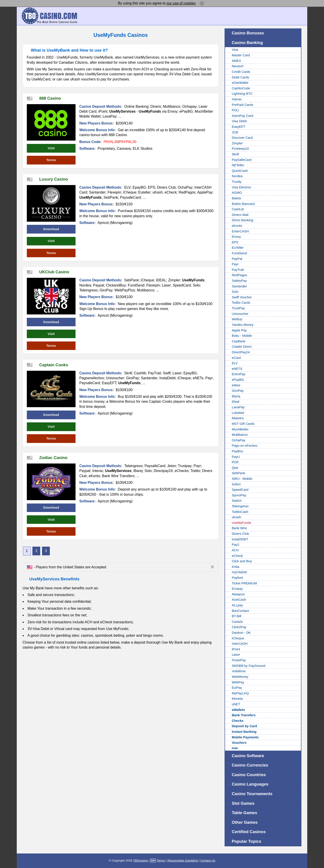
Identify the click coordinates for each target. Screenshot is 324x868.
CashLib (238, 209)
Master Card (241, 55)
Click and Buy (242, 561)
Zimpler (237, 143)
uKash (236, 517)
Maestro (238, 418)
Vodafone (239, 671)
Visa (235, 50)
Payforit (237, 578)
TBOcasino (140, 861)
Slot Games (243, 803)
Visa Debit (239, 121)
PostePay (239, 660)
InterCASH (240, 644)
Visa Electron (241, 187)
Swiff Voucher (242, 297)
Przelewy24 (240, 149)
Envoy (236, 237)
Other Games (245, 822)
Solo (235, 292)
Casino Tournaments (252, 794)
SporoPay (239, 495)
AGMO (237, 193)
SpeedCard (240, 490)
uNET (236, 704)
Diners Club (240, 534)
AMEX (236, 61)
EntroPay (239, 374)
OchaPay (239, 440)
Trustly (237, 182)
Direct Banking (242, 220)
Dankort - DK (241, 633)
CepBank (239, 341)
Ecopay (237, 589)
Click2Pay (239, 627)
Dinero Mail (240, 215)
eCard (236, 358)
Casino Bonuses (248, 33)
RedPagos (239, 275)
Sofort (236, 484)
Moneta (237, 699)
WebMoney (240, 677)
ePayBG (238, 380)
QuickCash (240, 171)
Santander (239, 286)
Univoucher (240, 314)
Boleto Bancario (243, 204)
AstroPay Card (242, 116)
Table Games (244, 813)
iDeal (236, 402)
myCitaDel (239, 572)
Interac (237, 99)
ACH (235, 550)
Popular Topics (246, 841)
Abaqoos (238, 594)
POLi (235, 110)
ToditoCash (240, 512)
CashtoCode (241, 88)
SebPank (238, 473)
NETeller (238, 165)
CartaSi (237, 622)
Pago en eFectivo (245, 446)
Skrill (235, 154)
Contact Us (208, 861)
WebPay (238, 682)
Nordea (237, 176)
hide (235, 748)
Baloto (236, 198)
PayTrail (238, 270)
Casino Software (248, 756)
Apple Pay (239, 330)
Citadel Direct (242, 347)
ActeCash (239, 600)
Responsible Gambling (183, 861)
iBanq (236, 396)
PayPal (237, 259)
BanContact (240, 611)
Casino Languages (250, 784)
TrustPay (238, 308)
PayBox (237, 451)
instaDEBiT (240, 539)
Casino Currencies (250, 765)
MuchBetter (240, 429)
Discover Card (242, 138)
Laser (236, 655)
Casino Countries (249, 775)
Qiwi (235, 468)
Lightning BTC (242, 94)
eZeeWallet (240, 83)
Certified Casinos (249, 832)
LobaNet (238, 413)
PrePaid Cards (242, 105)
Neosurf (238, 66)
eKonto (237, 226)
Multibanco (240, 435)
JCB (235, 132)
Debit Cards (240, 77)
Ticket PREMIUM (244, 583)
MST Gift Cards (243, 424)
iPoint (236, 649)
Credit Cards (241, 72)
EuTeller (238, 248)
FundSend (239, 253)
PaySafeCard (242, 160)
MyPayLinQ (240, 693)
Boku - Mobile (242, 336)
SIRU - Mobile (242, 479)
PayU (236, 457)
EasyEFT (239, 127)
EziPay (237, 688)
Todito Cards (241, 303)
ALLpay (237, 605)
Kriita (236, 567)
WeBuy (237, 319)
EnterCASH (240, 231)
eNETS (237, 369)
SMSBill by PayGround (248, 666)
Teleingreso (240, 506)
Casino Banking (247, 43)
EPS (235, 242)
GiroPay (238, 391)
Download (51, 229)
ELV (235, 363)
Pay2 (236, 545)
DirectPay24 (241, 352)
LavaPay (238, 407)
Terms (51, 160)
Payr (235, 264)
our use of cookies (181, 3)
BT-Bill (237, 616)
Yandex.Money (243, 325)
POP (235, 462)
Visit (51, 148)
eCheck (237, 556)
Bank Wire (239, 528)
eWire (236, 385)
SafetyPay (239, 281)
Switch (237, 501)
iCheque (238, 638)
